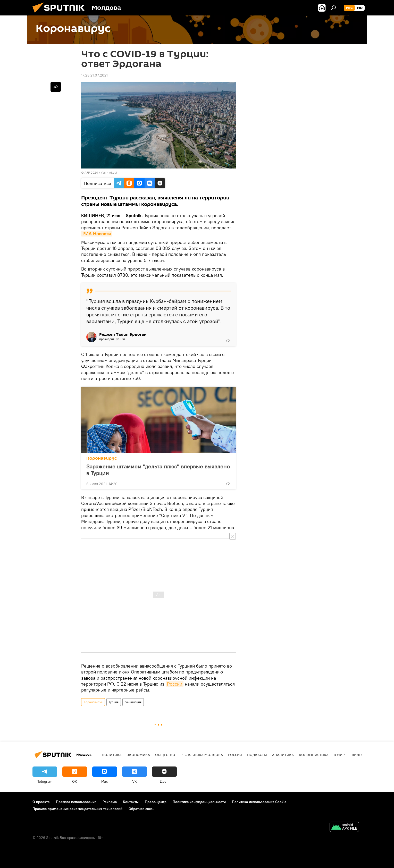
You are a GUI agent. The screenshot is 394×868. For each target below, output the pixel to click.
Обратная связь (141, 809)
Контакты (131, 802)
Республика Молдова (202, 755)
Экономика (138, 755)
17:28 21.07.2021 (94, 75)
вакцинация (133, 702)
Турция (114, 702)
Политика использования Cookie (259, 802)
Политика (112, 755)
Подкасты (257, 755)
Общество (165, 755)
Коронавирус (102, 458)
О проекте (41, 802)
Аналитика (283, 755)
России (175, 684)
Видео (358, 755)
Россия (235, 755)
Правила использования (76, 802)
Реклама (110, 802)
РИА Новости (97, 234)
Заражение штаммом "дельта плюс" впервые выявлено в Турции (158, 470)
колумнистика (314, 755)
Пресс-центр (156, 802)
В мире (340, 755)
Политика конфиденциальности (199, 802)
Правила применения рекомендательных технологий (77, 809)
